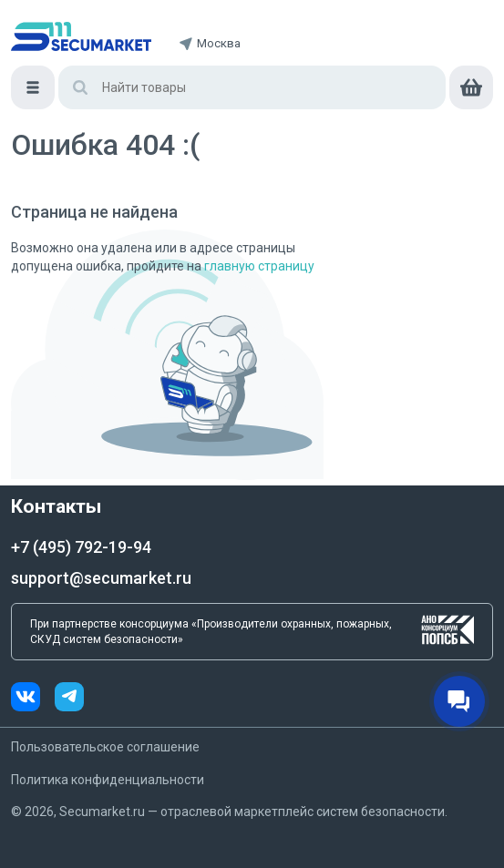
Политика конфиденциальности (108, 780)
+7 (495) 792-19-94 (81, 547)
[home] (81, 36)
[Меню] (33, 87)
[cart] (471, 87)
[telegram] (69, 699)
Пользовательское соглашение (105, 747)
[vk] (33, 699)
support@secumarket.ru (101, 578)
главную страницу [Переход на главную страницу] (259, 266)
